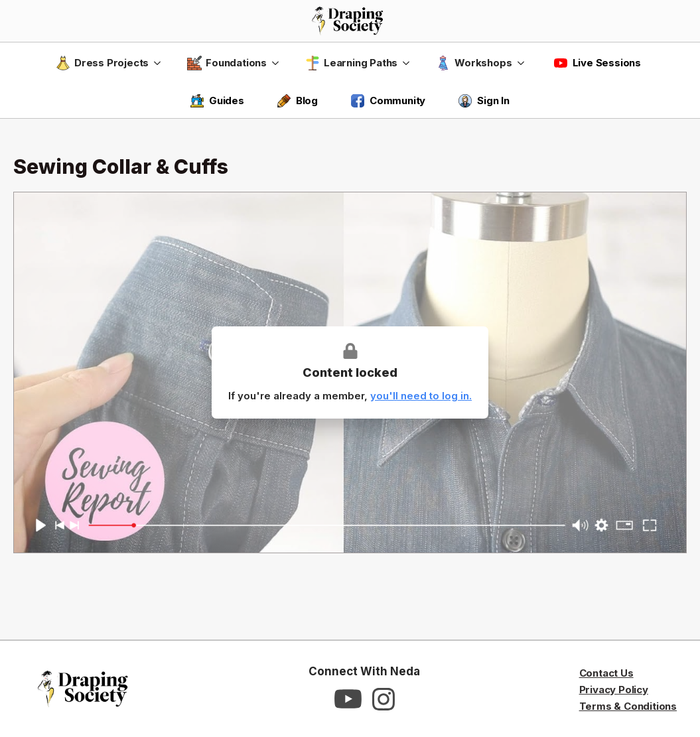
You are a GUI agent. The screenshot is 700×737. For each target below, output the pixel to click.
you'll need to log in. (421, 396)
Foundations (227, 63)
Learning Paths (351, 63)
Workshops (474, 63)
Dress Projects (102, 63)
